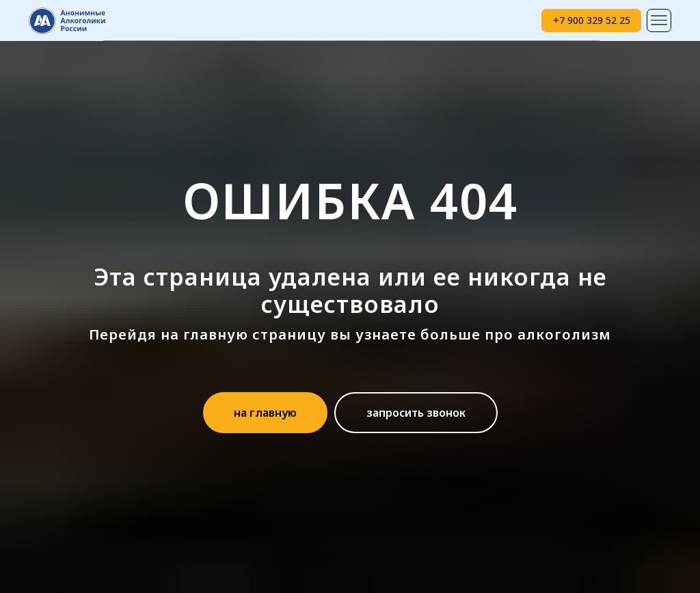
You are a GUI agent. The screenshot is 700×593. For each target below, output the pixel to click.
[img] (659, 20)
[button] (416, 413)
